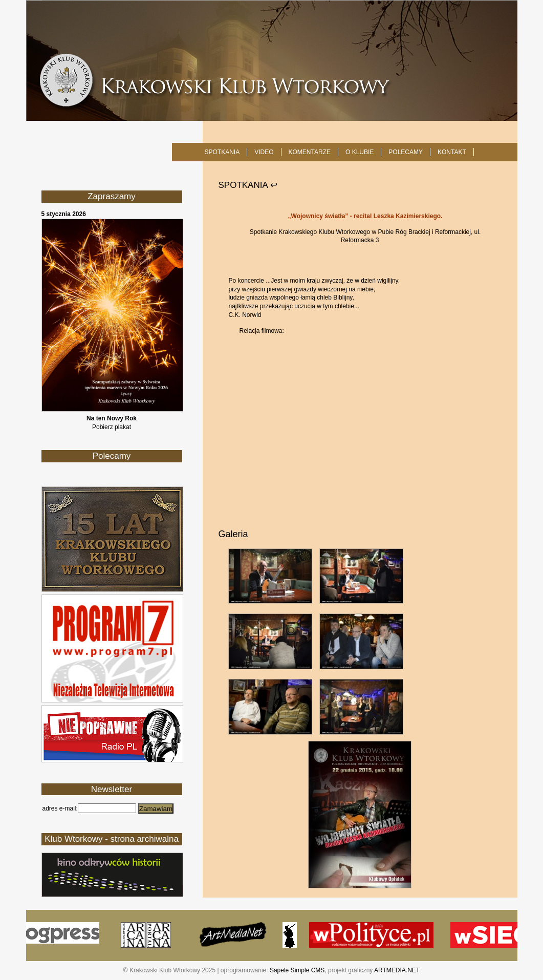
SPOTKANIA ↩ (248, 185)
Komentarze (310, 152)
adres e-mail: (60, 808)
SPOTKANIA (222, 152)
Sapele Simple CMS (297, 970)
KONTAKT (452, 152)
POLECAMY (406, 152)
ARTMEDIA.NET (397, 970)
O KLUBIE (360, 152)
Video (264, 152)
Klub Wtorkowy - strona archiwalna (112, 839)
